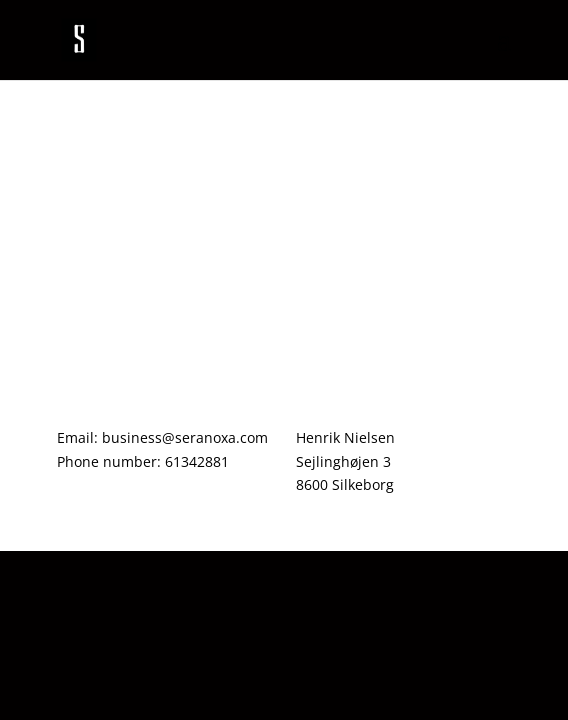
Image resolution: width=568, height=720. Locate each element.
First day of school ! (139, 146)
